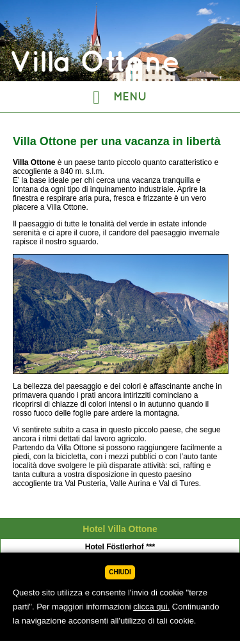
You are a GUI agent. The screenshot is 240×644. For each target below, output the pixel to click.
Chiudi (120, 572)
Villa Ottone (120, 551)
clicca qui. (151, 607)
